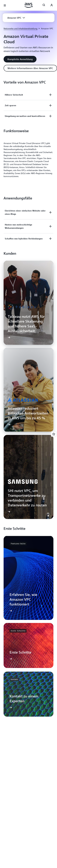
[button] (16, 18)
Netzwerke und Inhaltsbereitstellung (20, 28)
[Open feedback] (54, 434)
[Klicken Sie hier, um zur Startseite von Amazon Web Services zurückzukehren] (29, 5)
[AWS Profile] (52, 5)
